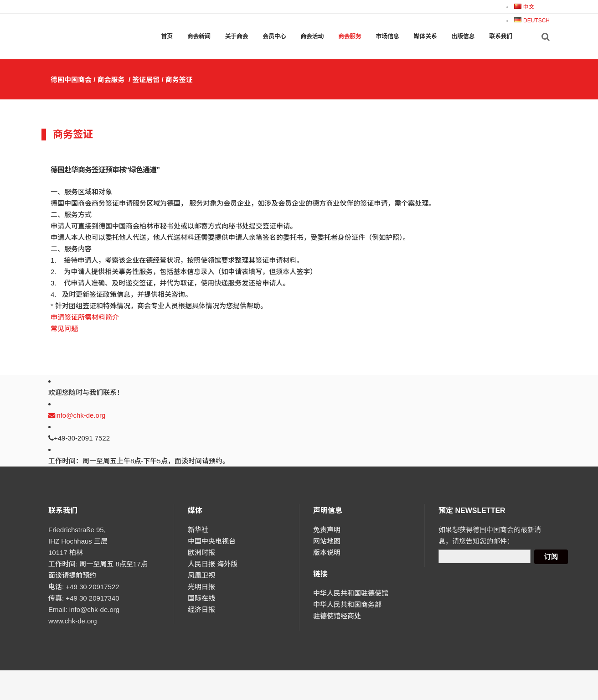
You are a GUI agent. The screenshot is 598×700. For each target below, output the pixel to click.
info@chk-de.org (77, 415)
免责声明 (327, 530)
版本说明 (327, 552)
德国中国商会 (71, 80)
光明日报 (201, 587)
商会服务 (111, 80)
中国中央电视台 (212, 541)
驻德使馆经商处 (337, 616)
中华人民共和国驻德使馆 (351, 593)
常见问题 (64, 329)
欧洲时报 (201, 552)
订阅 (551, 557)
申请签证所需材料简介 (85, 317)
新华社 (198, 530)
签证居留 (146, 80)
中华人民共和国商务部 (347, 604)
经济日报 (201, 609)
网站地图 (327, 541)
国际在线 (201, 598)
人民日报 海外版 (213, 564)
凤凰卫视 (201, 575)
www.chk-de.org (73, 621)
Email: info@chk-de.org (84, 609)
